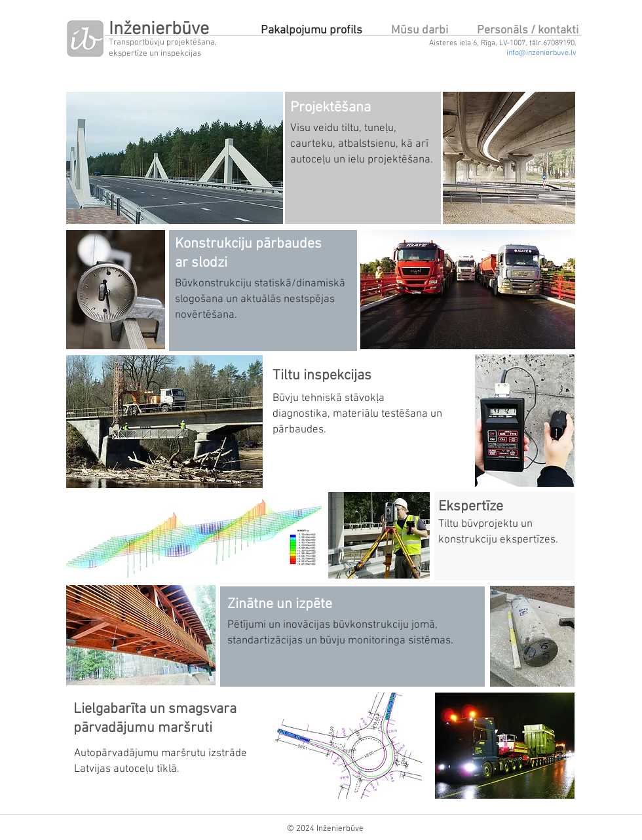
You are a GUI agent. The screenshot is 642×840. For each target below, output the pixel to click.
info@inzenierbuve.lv (541, 53)
